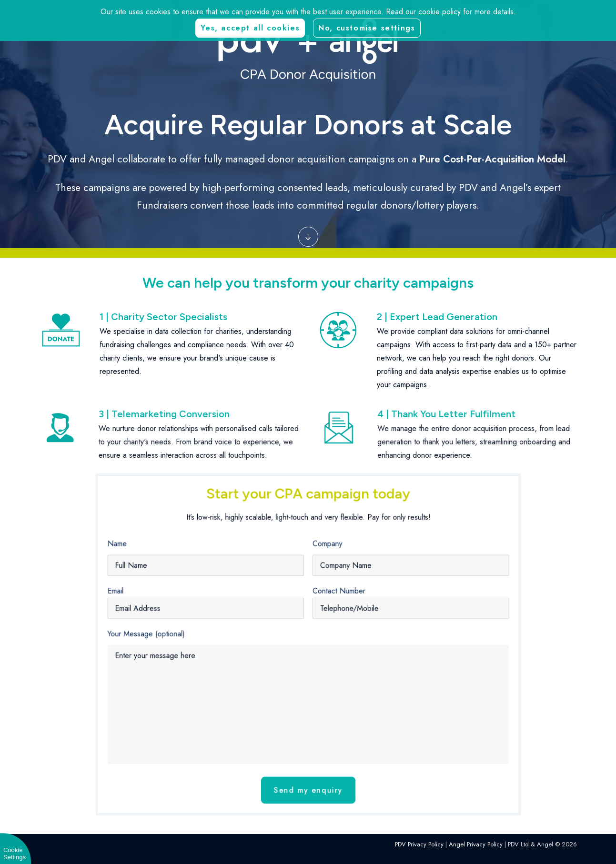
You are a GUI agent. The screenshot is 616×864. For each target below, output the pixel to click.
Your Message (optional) (184, 636)
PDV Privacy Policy (419, 844)
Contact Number (331, 603)
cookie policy (439, 12)
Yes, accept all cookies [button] (250, 28)
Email (160, 603)
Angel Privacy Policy (476, 844)
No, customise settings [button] (367, 28)
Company (323, 567)
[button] (308, 234)
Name (161, 567)
